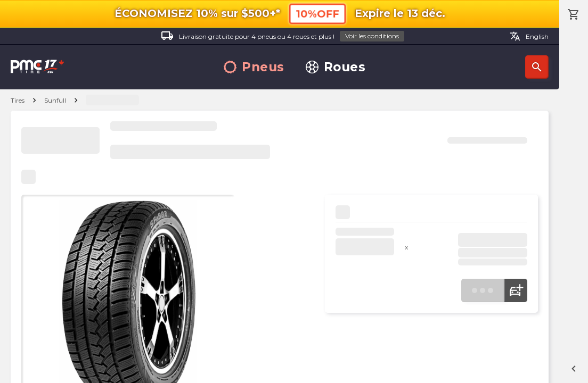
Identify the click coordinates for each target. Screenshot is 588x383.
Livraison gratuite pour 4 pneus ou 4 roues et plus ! (283, 36)
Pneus (254, 67)
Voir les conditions (372, 36)
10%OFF (317, 14)
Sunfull (55, 100)
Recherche (537, 67)
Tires (18, 100)
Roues (336, 67)
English (529, 36)
